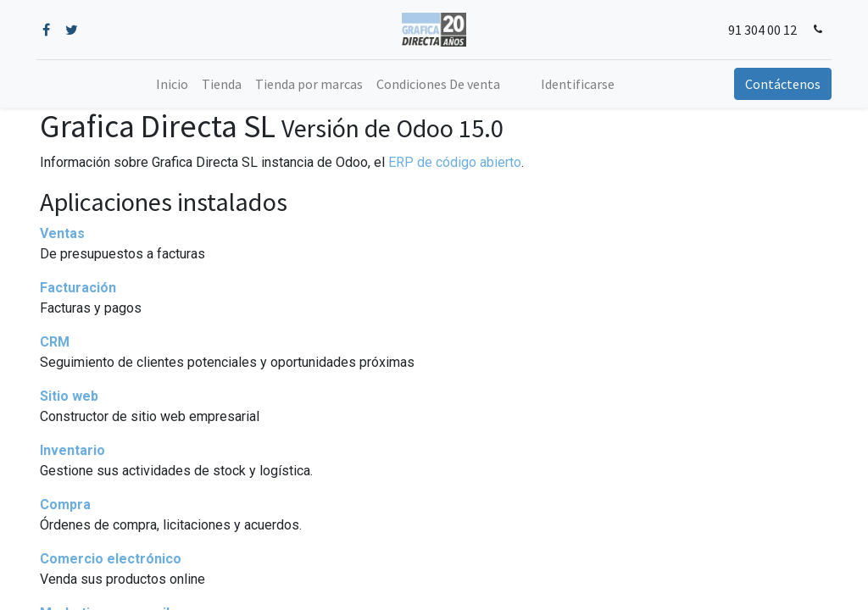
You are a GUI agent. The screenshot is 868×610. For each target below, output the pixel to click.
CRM (55, 342)
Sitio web (69, 396)
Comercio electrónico (111, 559)
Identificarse (578, 84)
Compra (65, 505)
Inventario (72, 450)
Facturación (78, 288)
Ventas (62, 233)
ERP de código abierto (455, 162)
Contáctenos (779, 84)
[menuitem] (172, 84)
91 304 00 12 (759, 30)
